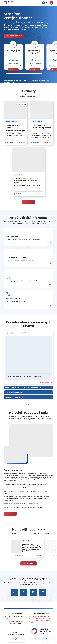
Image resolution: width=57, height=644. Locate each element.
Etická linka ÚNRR (16, 624)
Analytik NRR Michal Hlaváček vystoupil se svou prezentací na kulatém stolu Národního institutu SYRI (41, 127)
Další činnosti (37, 122)
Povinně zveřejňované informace (16, 617)
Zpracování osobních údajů (16, 619)
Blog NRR (26, 541)
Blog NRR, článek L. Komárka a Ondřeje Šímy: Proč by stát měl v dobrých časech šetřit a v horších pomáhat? (32, 548)
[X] (36, 639)
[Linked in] (39, 639)
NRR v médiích (19, 175)
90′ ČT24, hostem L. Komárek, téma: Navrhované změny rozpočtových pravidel (27, 181)
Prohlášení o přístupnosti (16, 621)
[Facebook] (43, 639)
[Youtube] (47, 639)
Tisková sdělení (11, 122)
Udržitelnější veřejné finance (13, 126)
